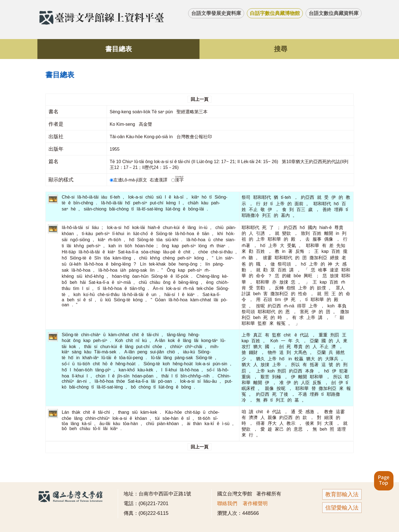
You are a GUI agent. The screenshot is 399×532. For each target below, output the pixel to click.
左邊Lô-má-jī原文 (129, 180)
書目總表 (119, 49)
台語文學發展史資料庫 (216, 13)
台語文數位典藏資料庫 (334, 13)
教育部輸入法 (342, 494)
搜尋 (281, 49)
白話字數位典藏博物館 (275, 13)
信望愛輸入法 (342, 508)
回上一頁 (199, 99)
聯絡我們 (227, 503)
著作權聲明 (255, 503)
